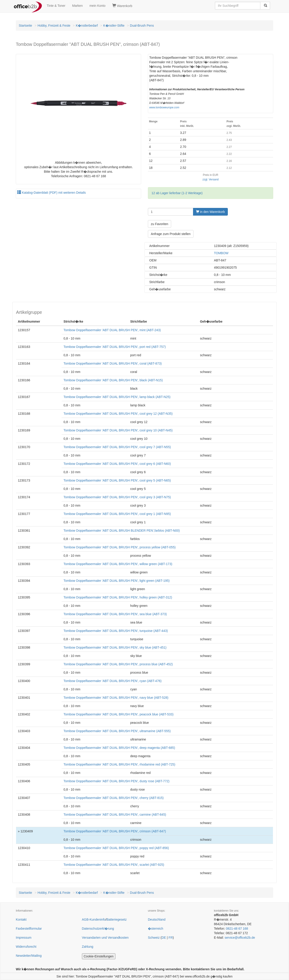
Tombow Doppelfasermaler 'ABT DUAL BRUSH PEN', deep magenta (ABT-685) (119, 748)
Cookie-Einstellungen (99, 956)
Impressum (24, 938)
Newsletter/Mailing (29, 956)
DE (164, 938)
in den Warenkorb (210, 212)
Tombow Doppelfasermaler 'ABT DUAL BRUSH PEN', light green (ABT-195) (117, 581)
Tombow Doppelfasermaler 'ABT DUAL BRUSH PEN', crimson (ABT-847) (115, 831)
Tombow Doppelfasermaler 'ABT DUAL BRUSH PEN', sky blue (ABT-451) (115, 647)
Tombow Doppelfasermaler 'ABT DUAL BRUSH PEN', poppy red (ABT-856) (116, 848)
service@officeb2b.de (240, 938)
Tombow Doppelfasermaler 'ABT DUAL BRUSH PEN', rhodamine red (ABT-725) (119, 764)
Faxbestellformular (29, 929)
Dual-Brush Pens (142, 26)
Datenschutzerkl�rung (98, 929)
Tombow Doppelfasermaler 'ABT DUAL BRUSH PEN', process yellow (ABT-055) (119, 547)
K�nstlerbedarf (87, 26)
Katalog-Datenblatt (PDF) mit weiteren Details (51, 193)
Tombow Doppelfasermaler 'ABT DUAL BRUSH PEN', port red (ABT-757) (115, 347)
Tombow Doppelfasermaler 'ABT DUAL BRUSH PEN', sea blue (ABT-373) (115, 614)
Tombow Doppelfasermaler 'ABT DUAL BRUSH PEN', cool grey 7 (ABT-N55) (117, 447)
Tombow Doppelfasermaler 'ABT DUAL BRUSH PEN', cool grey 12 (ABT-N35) (118, 414)
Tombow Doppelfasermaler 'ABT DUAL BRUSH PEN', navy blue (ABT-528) (116, 698)
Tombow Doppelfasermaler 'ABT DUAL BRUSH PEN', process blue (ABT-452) (118, 664)
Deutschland (157, 919)
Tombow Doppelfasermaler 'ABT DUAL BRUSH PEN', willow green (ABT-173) (118, 564)
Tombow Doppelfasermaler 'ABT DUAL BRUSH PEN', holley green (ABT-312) (118, 597)
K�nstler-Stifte (114, 26)
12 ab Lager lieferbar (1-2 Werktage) (177, 193)
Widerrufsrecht (26, 947)
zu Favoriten (160, 224)
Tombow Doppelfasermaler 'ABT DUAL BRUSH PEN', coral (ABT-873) (113, 363)
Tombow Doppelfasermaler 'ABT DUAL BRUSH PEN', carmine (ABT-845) (115, 815)
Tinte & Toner (56, 6)
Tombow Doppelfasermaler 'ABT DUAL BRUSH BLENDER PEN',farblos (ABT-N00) (122, 531)
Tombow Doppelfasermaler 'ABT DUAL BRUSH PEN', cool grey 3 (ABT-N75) (117, 497)
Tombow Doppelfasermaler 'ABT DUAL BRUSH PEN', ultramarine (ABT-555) (117, 731)
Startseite (25, 26)
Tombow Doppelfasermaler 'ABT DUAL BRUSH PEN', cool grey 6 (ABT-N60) (117, 464)
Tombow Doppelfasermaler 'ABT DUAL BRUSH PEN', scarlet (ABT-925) (114, 865)
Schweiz (154, 938)
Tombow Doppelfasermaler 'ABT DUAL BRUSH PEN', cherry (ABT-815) (113, 798)
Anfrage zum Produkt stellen (171, 234)
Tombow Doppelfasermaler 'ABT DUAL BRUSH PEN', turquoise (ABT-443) (116, 631)
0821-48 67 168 (237, 929)
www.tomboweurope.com (164, 107)
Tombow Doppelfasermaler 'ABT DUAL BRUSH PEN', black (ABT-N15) (113, 380)
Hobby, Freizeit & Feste (54, 26)
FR (171, 938)
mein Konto (97, 6)
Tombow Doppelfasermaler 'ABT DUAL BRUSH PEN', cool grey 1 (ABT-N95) (117, 514)
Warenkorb (122, 6)
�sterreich (156, 929)
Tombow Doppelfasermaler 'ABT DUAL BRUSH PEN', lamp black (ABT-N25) (117, 397)
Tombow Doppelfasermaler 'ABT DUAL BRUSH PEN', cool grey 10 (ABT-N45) (118, 430)
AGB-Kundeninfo (94, 919)
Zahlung (88, 947)
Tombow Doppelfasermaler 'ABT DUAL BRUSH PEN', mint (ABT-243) (112, 330)
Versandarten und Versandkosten (105, 938)
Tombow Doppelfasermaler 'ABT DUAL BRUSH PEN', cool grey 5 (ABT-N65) (117, 480)
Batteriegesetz (117, 919)
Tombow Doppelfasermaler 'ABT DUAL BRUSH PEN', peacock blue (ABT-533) (118, 714)
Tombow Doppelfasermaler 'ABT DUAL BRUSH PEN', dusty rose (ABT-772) (116, 781)
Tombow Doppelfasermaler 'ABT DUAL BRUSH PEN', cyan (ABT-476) (112, 681)
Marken (78, 6)
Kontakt (21, 919)
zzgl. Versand (211, 179)
